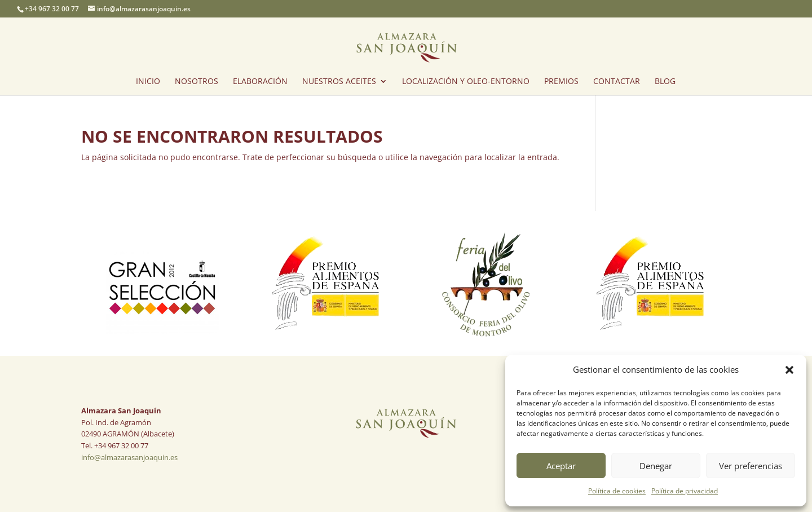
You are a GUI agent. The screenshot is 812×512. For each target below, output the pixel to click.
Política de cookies (617, 491)
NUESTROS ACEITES (339, 82)
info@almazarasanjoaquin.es (129, 457)
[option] (162, 284)
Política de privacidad (685, 491)
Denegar (656, 466)
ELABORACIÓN (260, 82)
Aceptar (561, 466)
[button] (789, 370)
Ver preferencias (751, 466)
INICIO (148, 82)
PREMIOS (561, 82)
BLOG (665, 82)
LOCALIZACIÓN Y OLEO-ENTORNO (466, 82)
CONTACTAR (617, 82)
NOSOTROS (197, 82)
